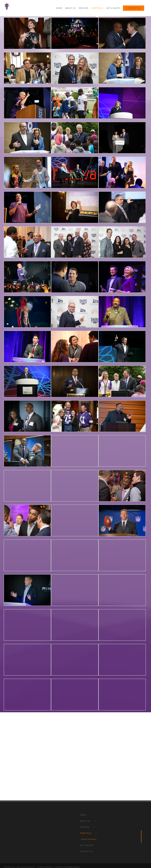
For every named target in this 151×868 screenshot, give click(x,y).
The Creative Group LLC (72, 867)
